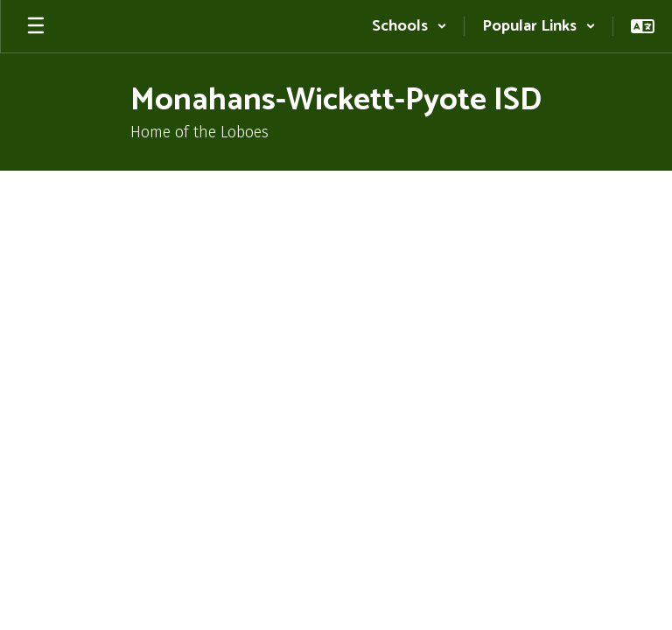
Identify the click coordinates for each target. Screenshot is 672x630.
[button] (409, 26)
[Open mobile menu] (36, 26)
